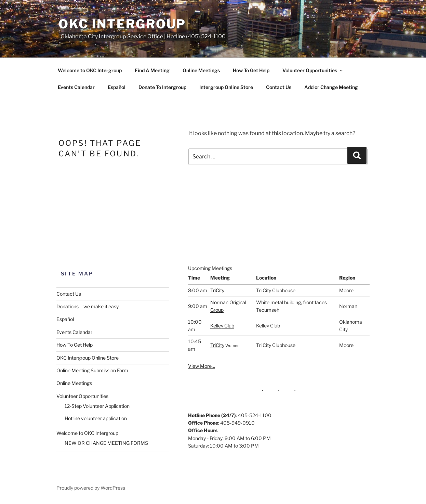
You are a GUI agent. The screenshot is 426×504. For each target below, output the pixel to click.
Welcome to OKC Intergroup (90, 70)
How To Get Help (251, 70)
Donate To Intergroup (162, 87)
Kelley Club (222, 326)
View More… (202, 366)
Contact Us (279, 87)
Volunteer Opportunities (313, 70)
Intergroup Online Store (226, 87)
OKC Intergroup (122, 24)
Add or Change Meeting (331, 87)
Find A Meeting (152, 70)
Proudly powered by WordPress (91, 488)
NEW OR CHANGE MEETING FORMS (106, 443)
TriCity (217, 290)
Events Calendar (76, 87)
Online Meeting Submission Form (92, 370)
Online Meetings (201, 70)
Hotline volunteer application (96, 418)
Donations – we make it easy (88, 306)
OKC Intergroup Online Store (88, 358)
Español (117, 87)
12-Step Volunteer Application (97, 406)
